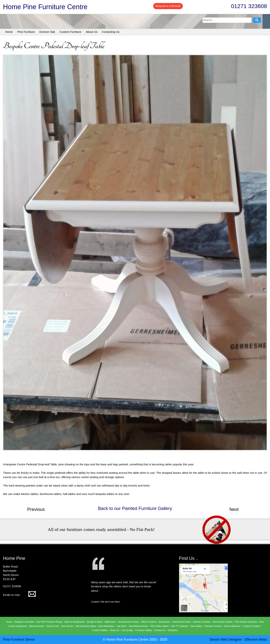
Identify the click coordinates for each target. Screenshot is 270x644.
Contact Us (160, 630)
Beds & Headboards (75, 622)
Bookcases (165, 622)
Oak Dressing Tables (86, 626)
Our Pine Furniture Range (49, 622)
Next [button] (234, 509)
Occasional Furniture (128, 622)
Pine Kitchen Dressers (246, 622)
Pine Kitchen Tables (222, 622)
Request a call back (24, 622)
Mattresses (110, 622)
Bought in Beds (95, 622)
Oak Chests (67, 626)
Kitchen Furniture (202, 622)
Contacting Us (111, 32)
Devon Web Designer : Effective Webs (238, 640)
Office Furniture (149, 622)
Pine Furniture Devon (19, 640)
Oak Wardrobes (106, 626)
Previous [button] (36, 509)
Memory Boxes (37, 626)
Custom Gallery (100, 630)
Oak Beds (121, 626)
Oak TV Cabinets (180, 626)
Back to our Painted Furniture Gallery (135, 508)
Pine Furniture (26, 32)
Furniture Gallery (144, 630)
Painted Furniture (213, 626)
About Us (91, 32)
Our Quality (127, 630)
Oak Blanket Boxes (138, 626)
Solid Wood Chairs (182, 622)
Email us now (19, 595)
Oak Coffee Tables (159, 626)
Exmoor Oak (47, 32)
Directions (173, 630)
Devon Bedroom (232, 626)
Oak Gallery (196, 626)
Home (9, 32)
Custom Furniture (70, 32)
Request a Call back (168, 6)
